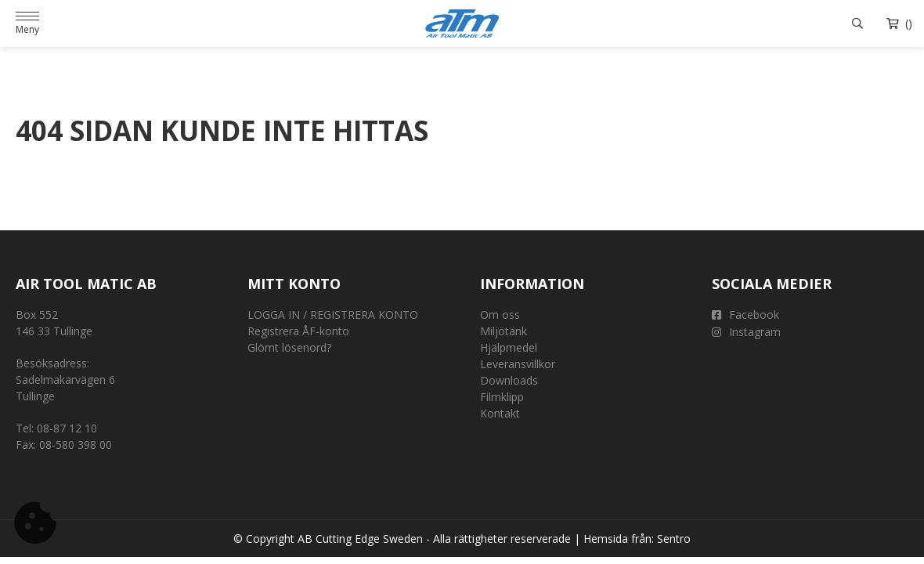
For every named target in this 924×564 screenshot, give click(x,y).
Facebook (745, 315)
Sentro (674, 539)
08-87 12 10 (67, 428)
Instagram (746, 332)
